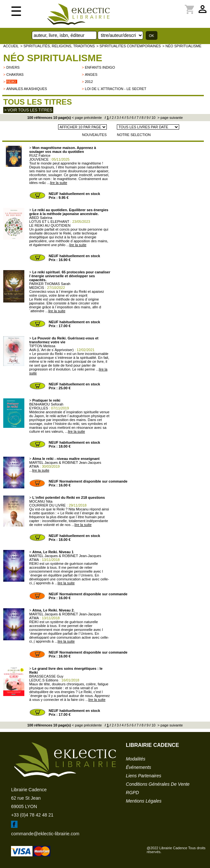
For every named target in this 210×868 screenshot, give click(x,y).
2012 (89, 82)
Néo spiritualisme (53, 58)
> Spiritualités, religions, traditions (58, 46)
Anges (91, 74)
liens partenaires (144, 776)
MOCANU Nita (41, 501)
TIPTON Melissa (42, 346)
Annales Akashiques (26, 89)
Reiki (11, 82)
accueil (11, 46)
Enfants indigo (100, 67)
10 (153, 118)
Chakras (15, 74)
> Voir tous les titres (28, 110)
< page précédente (87, 118)
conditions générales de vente (158, 784)
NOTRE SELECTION (134, 135)
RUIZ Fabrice (40, 155)
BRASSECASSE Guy (46, 676)
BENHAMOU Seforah (46, 404)
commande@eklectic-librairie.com (45, 834)
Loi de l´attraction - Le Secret (116, 89)
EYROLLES (39, 408)
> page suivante (170, 118)
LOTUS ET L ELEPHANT (49, 222)
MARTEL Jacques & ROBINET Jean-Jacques (65, 463)
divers (13, 67)
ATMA (34, 466)
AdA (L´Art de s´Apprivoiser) (51, 350)
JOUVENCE (39, 159)
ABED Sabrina (41, 218)
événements (139, 767)
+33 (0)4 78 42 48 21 (32, 815)
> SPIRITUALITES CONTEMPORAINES (129, 46)
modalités (136, 759)
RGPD (132, 793)
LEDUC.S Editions (44, 680)
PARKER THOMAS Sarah (50, 284)
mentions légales (144, 801)
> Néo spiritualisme (182, 46)
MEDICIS (37, 288)
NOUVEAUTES (94, 135)
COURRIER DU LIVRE (47, 505)
